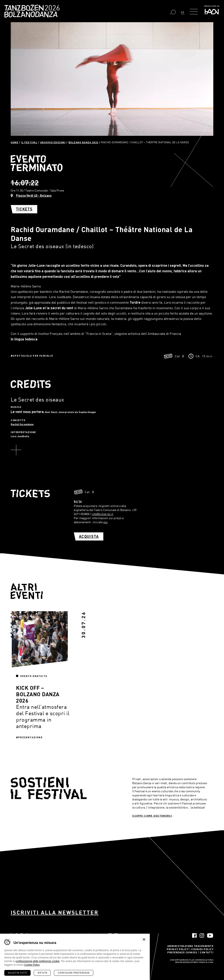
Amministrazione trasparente (190, 946)
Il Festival (29, 142)
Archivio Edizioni (53, 142)
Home (14, 142)
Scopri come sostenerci (152, 816)
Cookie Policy (32, 965)
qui (105, 522)
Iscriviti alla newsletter (55, 912)
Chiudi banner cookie (144, 939)
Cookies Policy (202, 949)
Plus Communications (201, 960)
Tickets (24, 209)
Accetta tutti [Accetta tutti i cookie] (18, 973)
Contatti (207, 952)
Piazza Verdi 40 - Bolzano (34, 196)
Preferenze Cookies (182, 952)
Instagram (202, 935)
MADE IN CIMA (206, 962)
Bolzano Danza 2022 (83, 142)
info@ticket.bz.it (102, 514)
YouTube (210, 935)
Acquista (89, 536)
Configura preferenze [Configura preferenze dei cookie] (74, 973)
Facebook (194, 935)
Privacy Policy (178, 949)
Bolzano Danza (51, 8)
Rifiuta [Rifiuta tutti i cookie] (42, 973)
